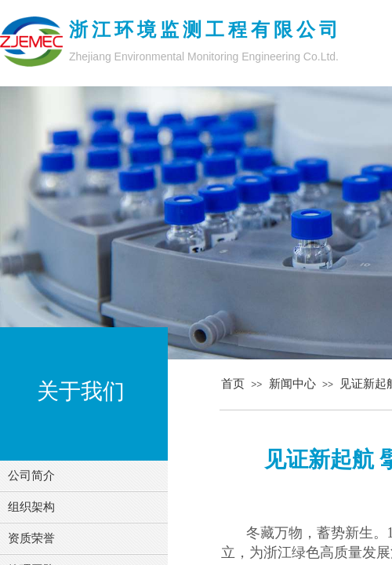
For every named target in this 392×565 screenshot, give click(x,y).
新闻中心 (292, 384)
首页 (233, 384)
